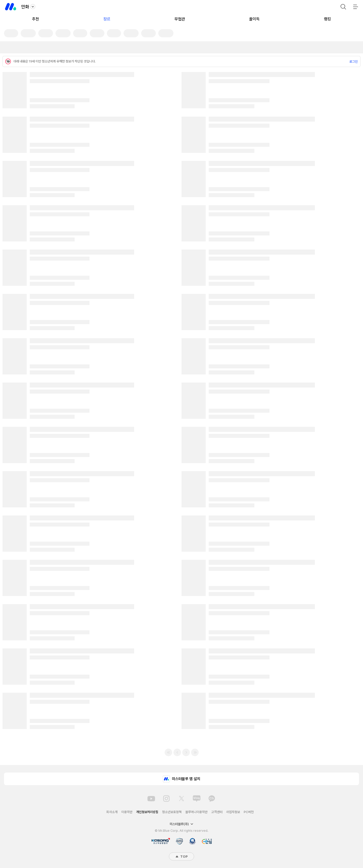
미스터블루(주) (181, 824)
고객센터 (217, 812)
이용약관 (127, 812)
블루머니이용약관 (196, 812)
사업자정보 (233, 812)
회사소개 (112, 812)
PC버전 (249, 812)
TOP (181, 857)
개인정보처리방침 (147, 812)
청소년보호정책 (172, 812)
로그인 (354, 62)
